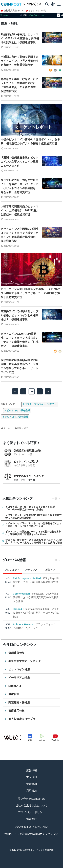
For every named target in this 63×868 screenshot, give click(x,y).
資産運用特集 (16, 711)
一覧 (55, 498)
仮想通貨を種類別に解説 (27, 451)
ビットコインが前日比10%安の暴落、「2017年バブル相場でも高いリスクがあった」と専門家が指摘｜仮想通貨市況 (31, 293)
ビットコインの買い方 (26, 461)
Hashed (17, 609)
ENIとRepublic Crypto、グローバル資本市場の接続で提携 (36, 582)
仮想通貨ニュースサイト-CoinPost (38, 850)
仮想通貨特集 (16, 653)
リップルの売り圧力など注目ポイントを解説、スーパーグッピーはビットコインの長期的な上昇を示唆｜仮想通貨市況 (19, 186)
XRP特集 (14, 694)
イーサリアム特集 (19, 678)
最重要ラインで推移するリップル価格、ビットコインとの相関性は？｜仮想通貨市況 (19, 315)
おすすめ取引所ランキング (29, 476)
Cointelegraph (21, 594)
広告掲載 (32, 770)
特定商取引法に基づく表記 (32, 827)
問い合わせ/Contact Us (32, 799)
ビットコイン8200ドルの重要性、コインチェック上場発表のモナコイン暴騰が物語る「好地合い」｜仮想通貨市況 (19, 340)
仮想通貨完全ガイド (12, 11)
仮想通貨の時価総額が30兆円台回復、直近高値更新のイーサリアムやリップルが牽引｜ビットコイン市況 (20, 366)
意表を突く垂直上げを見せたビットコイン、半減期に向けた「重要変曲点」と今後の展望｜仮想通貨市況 (19, 85)
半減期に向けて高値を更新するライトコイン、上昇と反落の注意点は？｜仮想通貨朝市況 (19, 61)
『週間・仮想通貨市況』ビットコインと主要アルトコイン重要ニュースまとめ (19, 162)
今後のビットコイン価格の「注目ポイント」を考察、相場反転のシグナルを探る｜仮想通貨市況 (30, 141)
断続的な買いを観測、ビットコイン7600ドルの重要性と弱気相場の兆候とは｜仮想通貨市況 (20, 38)
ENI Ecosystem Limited (27, 578)
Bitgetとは (15, 686)
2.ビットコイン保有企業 (17, 410)
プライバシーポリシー (32, 812)
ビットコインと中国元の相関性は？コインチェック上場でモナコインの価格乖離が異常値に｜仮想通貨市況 (19, 235)
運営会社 (32, 819)
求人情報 (32, 777)
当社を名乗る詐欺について (32, 805)
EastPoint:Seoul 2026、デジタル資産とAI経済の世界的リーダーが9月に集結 (36, 613)
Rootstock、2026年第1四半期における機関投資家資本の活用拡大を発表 (35, 597)
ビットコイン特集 (36, 11)
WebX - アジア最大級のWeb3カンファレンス (32, 834)
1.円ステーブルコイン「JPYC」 (40, 404)
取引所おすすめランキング (25, 661)
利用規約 (32, 791)
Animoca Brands (23, 624)
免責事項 (32, 784)
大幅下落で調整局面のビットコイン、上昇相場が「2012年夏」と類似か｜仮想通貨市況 (20, 210)
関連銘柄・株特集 (19, 702)
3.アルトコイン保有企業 (15, 417)
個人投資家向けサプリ (22, 719)
